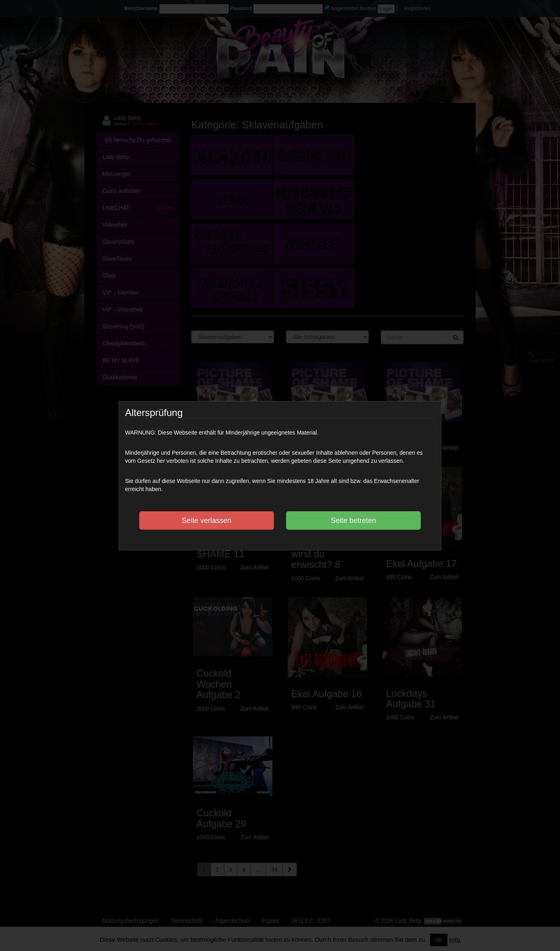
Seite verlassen (206, 520)
